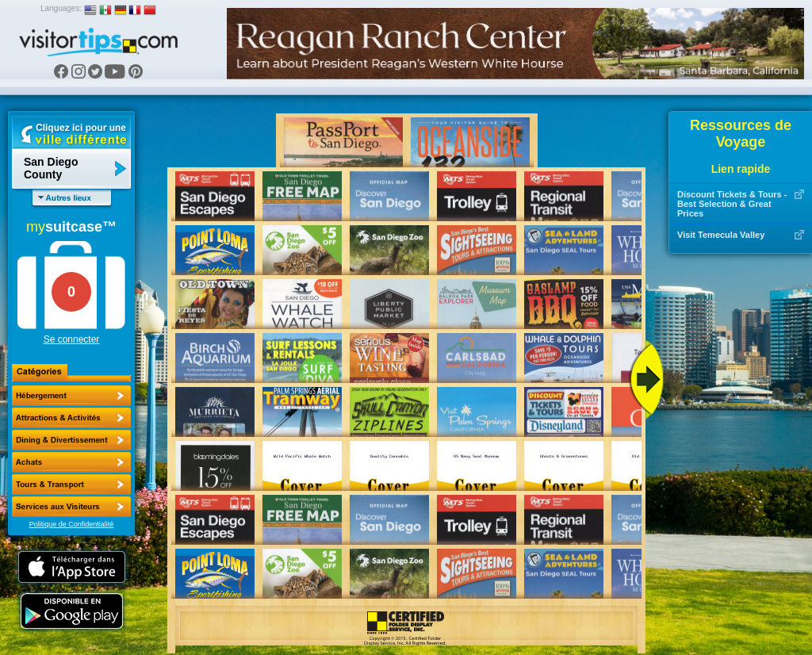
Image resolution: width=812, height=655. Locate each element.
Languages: (61, 8)
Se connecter (72, 339)
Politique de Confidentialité (72, 524)
